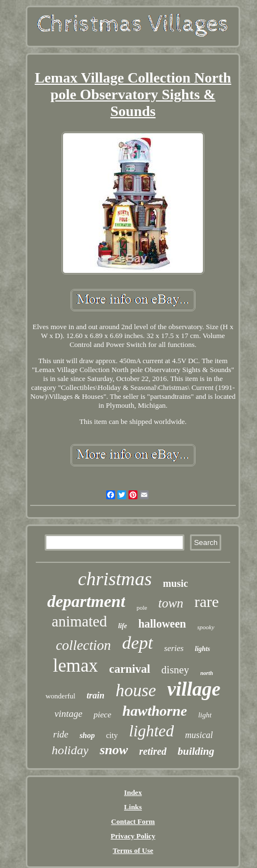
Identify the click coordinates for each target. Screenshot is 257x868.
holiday (70, 750)
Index (133, 792)
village (194, 689)
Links (133, 807)
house (136, 690)
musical (199, 735)
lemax (76, 666)
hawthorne (155, 711)
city (112, 736)
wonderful (60, 696)
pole (142, 607)
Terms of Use (133, 850)
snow (114, 750)
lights (203, 649)
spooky (206, 627)
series (174, 648)
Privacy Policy (133, 836)
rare (207, 602)
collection (84, 645)
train (96, 695)
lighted (152, 731)
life (122, 626)
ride (61, 734)
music (176, 584)
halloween (162, 624)
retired (153, 751)
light (205, 715)
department (86, 601)
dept (138, 643)
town (171, 603)
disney (175, 670)
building (196, 751)
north (206, 673)
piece (102, 715)
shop (87, 736)
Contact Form (133, 821)
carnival (130, 669)
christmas (115, 579)
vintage (68, 714)
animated (79, 621)
